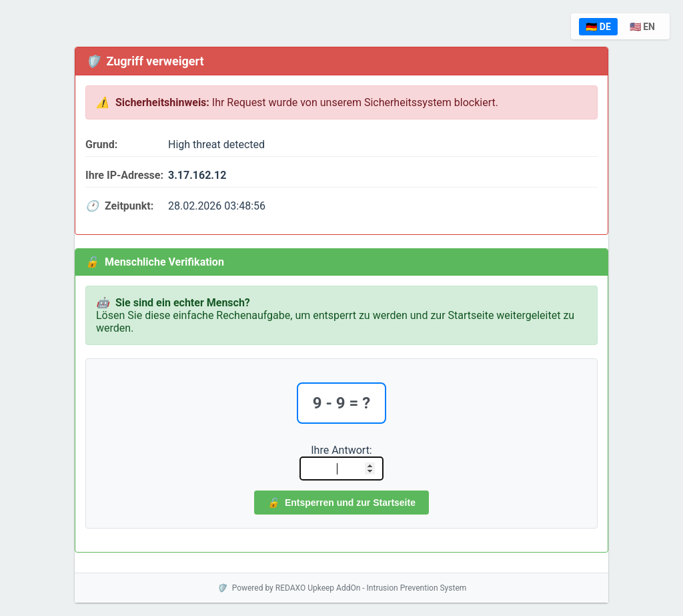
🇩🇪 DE (598, 27)
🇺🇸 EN (642, 27)
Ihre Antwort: (341, 450)
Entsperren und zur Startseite (341, 503)
